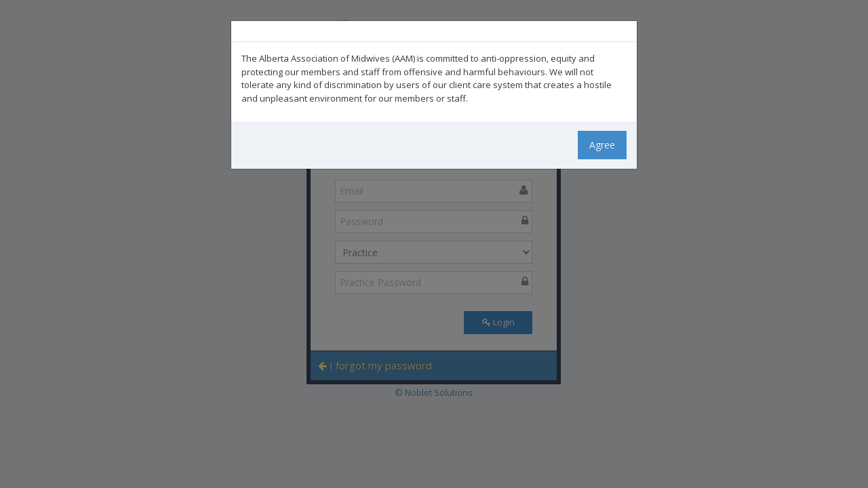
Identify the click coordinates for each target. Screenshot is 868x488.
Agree (602, 145)
